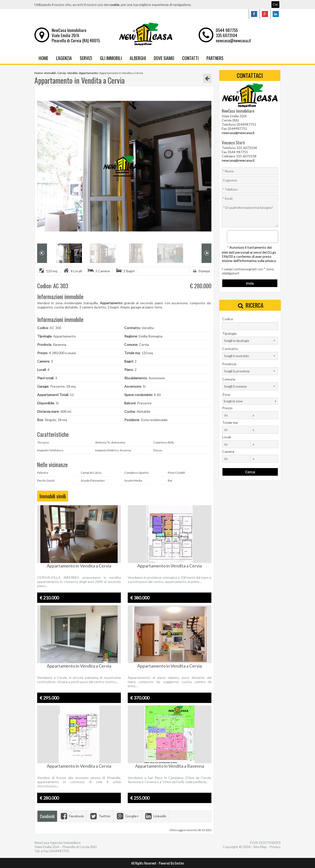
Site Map (260, 847)
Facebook (72, 816)
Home (43, 58)
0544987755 (59, 851)
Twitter (100, 816)
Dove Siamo (164, 58)
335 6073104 (227, 35)
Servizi (86, 58)
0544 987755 (227, 30)
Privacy (275, 847)
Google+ (127, 816)
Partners (215, 58)
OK (275, 5)
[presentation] (253, 237)
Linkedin (155, 816)
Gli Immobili (111, 58)
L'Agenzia (64, 58)
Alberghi (138, 58)
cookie (114, 5)
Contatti (190, 58)
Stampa (201, 271)
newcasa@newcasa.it (233, 40)
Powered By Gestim (171, 863)
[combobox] (250, 341)
